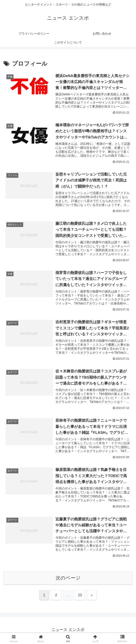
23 (80, 597)
